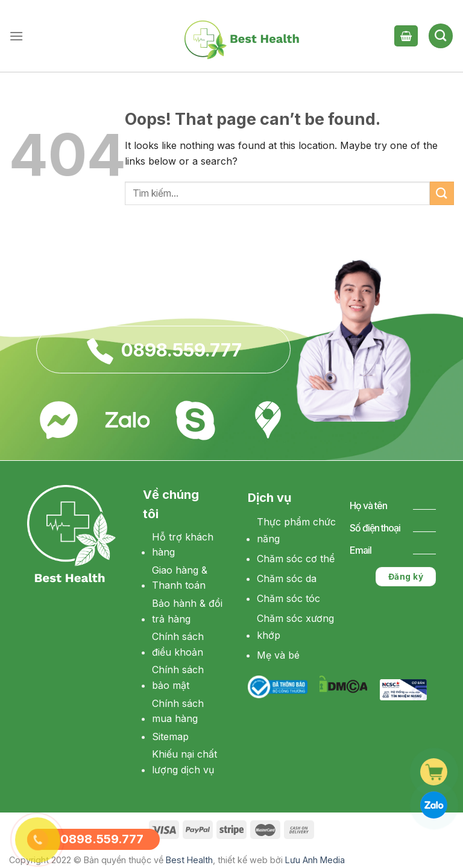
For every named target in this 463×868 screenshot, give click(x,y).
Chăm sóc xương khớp (295, 627)
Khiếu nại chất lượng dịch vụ (184, 762)
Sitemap (170, 737)
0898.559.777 (181, 350)
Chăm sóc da (287, 578)
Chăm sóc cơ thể (296, 559)
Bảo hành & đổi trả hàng (187, 611)
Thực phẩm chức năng (296, 531)
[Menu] (16, 36)
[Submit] (442, 193)
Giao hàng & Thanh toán (180, 578)
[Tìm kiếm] (441, 36)
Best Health (189, 860)
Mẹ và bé (278, 655)
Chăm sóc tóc (288, 598)
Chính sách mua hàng (178, 711)
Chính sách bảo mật (178, 677)
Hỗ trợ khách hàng (183, 545)
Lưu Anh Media (315, 860)
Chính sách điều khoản (178, 644)
